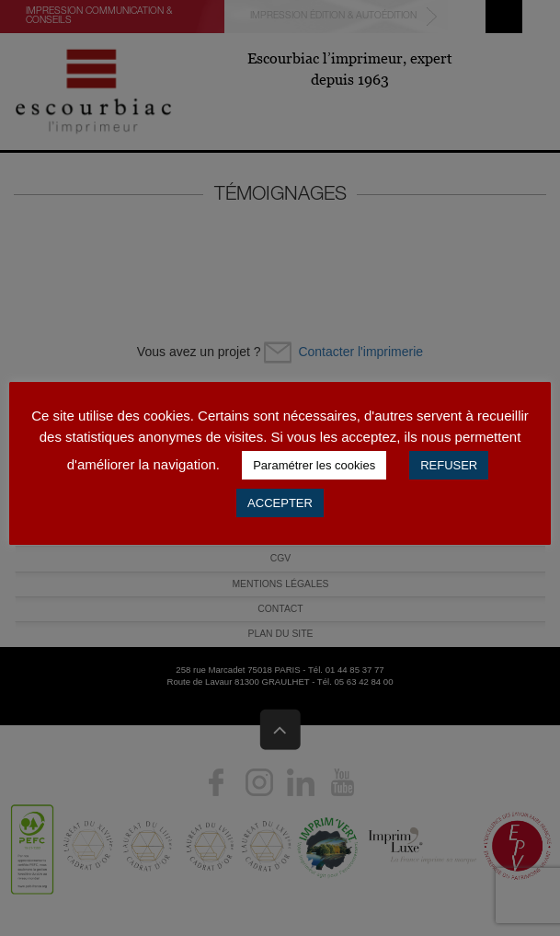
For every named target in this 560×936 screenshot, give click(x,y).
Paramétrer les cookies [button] (314, 465)
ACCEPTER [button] (280, 503)
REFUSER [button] (449, 465)
